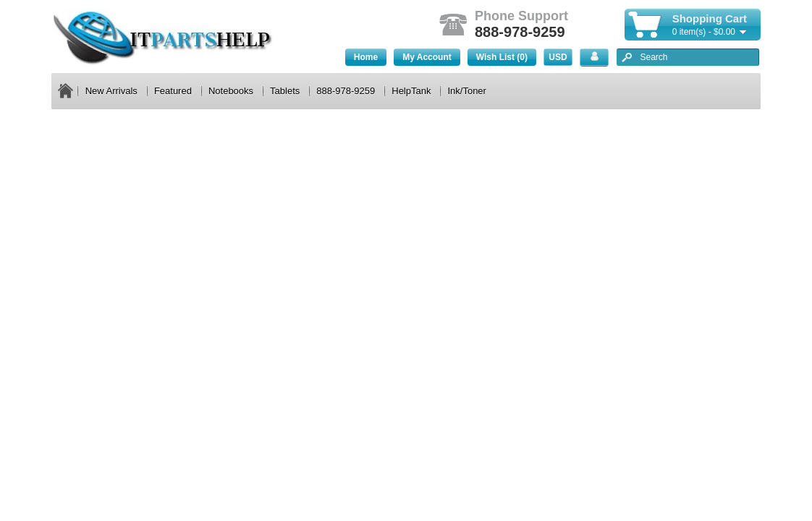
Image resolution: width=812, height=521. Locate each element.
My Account (427, 57)
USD (558, 57)
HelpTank (411, 91)
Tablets (285, 91)
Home (366, 57)
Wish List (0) (502, 57)
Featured (173, 91)
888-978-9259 (346, 91)
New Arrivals (111, 91)
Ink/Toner (466, 91)
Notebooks (231, 91)
